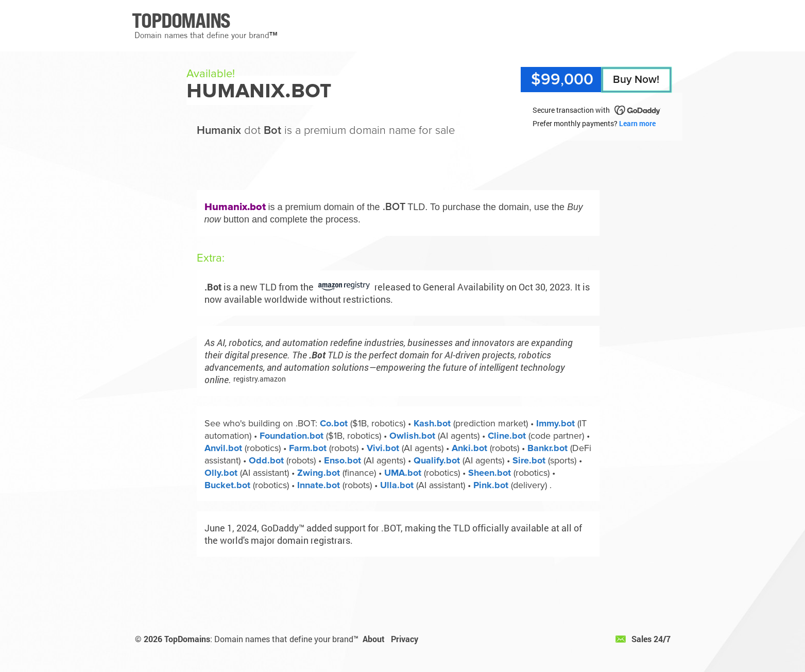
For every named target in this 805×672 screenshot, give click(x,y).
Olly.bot (221, 473)
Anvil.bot (223, 448)
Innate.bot (319, 485)
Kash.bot (432, 423)
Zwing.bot (319, 473)
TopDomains (187, 639)
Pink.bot (491, 485)
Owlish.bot (412, 436)
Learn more (637, 123)
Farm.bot (308, 448)
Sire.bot (529, 460)
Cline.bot (507, 436)
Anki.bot (469, 448)
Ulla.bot (397, 485)
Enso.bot (342, 460)
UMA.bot (403, 473)
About (374, 639)
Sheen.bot (490, 473)
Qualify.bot (437, 460)
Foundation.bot (292, 436)
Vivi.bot (383, 448)
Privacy (405, 639)
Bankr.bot (547, 448)
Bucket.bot (227, 485)
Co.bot (334, 423)
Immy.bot (555, 423)
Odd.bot (266, 460)
